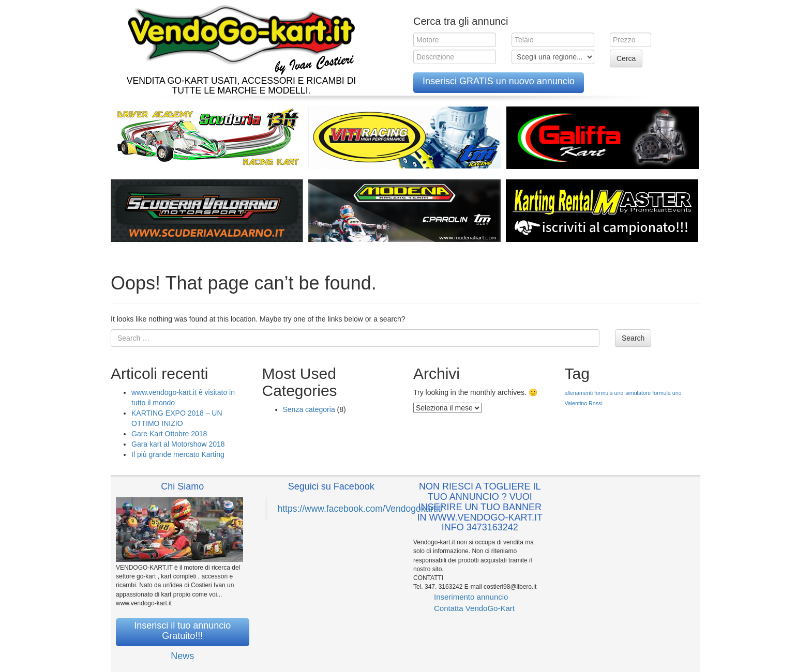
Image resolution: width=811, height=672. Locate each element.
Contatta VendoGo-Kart (474, 608)
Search (633, 338)
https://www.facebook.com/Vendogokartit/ (361, 509)
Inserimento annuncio (471, 597)
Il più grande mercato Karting (178, 454)
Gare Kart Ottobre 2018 (169, 434)
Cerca (626, 58)
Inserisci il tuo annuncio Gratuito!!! (182, 631)
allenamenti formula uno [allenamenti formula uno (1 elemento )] (594, 393)
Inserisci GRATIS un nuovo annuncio (499, 81)
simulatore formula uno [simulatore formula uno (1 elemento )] (653, 393)
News (182, 656)
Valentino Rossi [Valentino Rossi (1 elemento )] (584, 403)
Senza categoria (309, 409)
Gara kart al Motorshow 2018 (178, 444)
